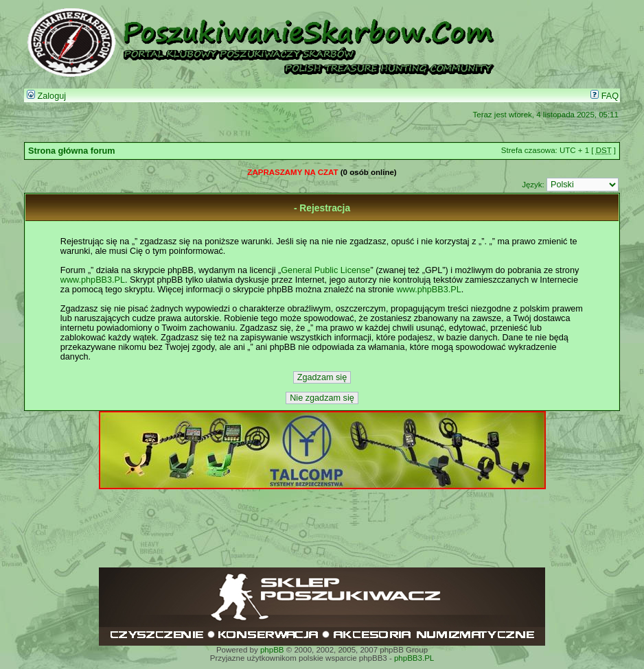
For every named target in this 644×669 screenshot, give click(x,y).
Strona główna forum (72, 151)
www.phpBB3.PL (93, 280)
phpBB (272, 650)
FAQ (605, 96)
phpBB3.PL (414, 658)
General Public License (325, 270)
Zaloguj (46, 96)
